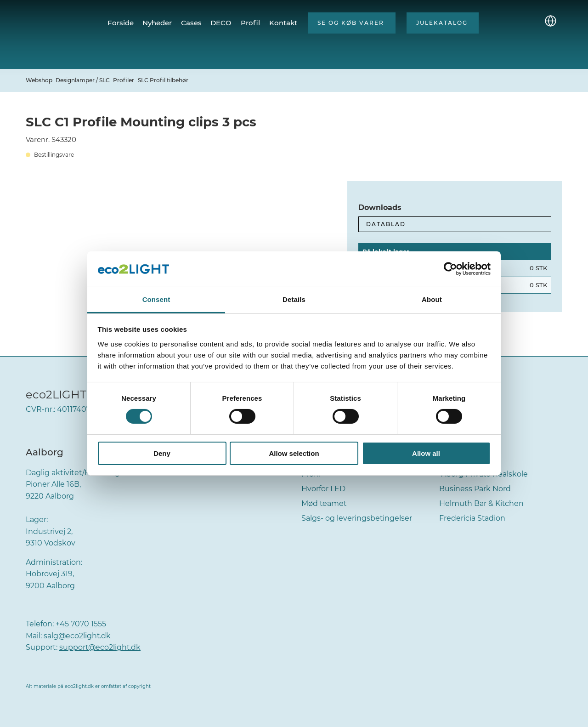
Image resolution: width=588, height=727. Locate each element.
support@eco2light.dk (101, 647)
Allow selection (294, 453)
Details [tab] (294, 299)
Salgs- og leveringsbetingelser (357, 518)
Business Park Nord (475, 489)
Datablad (386, 224)
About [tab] (432, 299)
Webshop (39, 80)
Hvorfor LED (323, 489)
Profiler (124, 80)
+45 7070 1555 (81, 624)
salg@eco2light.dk (78, 636)
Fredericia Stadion (472, 518)
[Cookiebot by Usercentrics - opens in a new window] (450, 269)
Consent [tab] (156, 299)
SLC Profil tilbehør (163, 80)
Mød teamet (324, 503)
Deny (162, 453)
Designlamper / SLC (83, 80)
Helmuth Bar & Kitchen (482, 503)
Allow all (426, 453)
